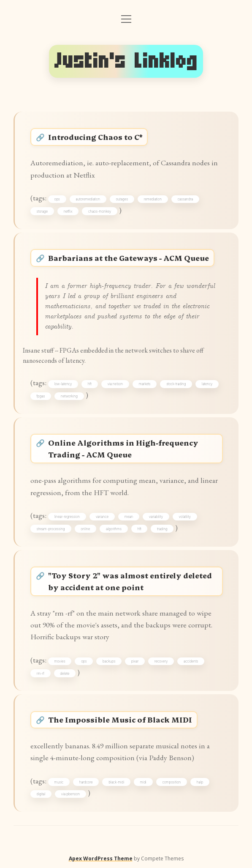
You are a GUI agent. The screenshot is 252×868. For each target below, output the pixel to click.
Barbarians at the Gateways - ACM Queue (129, 258)
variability (156, 517)
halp (200, 782)
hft (90, 384)
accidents (191, 661)
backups (109, 661)
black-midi (116, 782)
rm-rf (41, 674)
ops (57, 199)
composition (171, 782)
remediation (153, 199)
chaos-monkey (100, 211)
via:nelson (115, 384)
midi (143, 782)
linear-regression (67, 517)
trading (162, 529)
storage (42, 211)
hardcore (86, 782)
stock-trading (176, 384)
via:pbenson (70, 794)
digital (41, 794)
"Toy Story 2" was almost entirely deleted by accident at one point (130, 581)
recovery (161, 661)
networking (69, 396)
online (85, 529)
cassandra (185, 199)
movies (60, 661)
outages (122, 199)
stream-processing (51, 529)
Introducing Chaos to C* (95, 137)
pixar (135, 661)
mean (129, 517)
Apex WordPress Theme (101, 858)
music (59, 782)
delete (65, 674)
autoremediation (88, 199)
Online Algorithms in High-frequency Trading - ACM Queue (123, 448)
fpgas (41, 396)
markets (145, 384)
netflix (68, 211)
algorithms (114, 529)
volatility (185, 517)
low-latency (63, 384)
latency (207, 384)
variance (102, 517)
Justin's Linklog (126, 61)
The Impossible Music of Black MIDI (120, 719)
